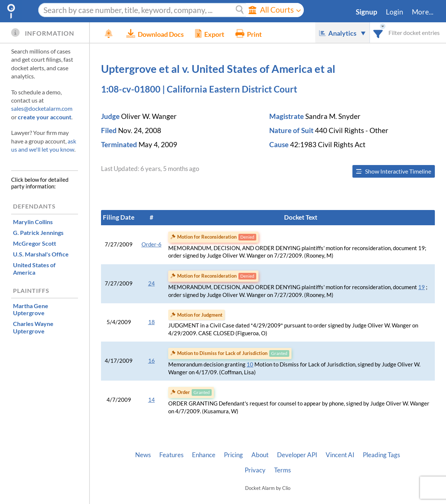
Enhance (204, 455)
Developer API (297, 455)
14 (152, 400)
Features (171, 455)
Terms (282, 470)
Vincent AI (340, 455)
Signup (367, 12)
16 (152, 361)
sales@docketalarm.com (42, 108)
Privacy (255, 470)
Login (395, 12)
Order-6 (152, 244)
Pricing (233, 455)
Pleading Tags (381, 455)
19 (421, 287)
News (143, 455)
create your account (45, 117)
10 (250, 364)
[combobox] (378, 33)
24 (152, 283)
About (260, 455)
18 (152, 322)
